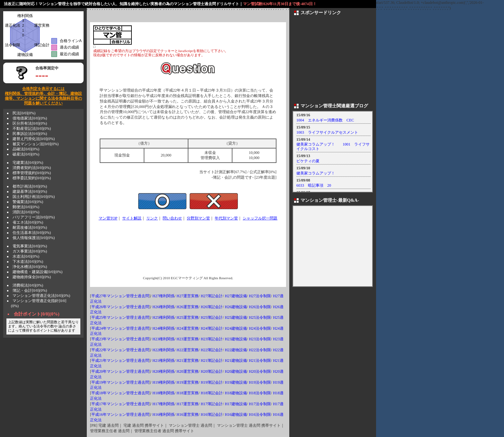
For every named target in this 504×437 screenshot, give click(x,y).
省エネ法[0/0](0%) (28, 222)
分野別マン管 (198, 218)
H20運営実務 (188, 371)
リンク (152, 218)
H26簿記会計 (212, 307)
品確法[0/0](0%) (26, 149)
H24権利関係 (163, 328)
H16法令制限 (260, 415)
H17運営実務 (188, 404)
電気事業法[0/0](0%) (30, 246)
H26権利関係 (163, 307)
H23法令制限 (260, 339)
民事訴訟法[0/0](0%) (30, 134)
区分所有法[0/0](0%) (30, 123)
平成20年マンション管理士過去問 (120, 371)
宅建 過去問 (108, 425)
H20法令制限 (260, 371)
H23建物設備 (236, 339)
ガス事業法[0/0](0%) (30, 251)
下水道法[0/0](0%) (28, 262)
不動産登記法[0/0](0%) (32, 129)
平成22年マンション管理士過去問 (120, 350)
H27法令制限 (260, 296)
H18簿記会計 (212, 393)
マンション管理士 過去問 (190, 425)
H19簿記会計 (212, 382)
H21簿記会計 (212, 361)
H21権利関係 (163, 361)
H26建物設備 (236, 307)
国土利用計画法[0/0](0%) (34, 197)
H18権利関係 (163, 393)
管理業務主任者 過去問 (110, 431)
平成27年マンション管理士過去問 (120, 296)
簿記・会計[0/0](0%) (30, 290)
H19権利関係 (163, 382)
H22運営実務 (188, 350)
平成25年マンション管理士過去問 (120, 317)
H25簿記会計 (212, 317)
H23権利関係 (163, 339)
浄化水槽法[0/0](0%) (30, 267)
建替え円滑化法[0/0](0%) (34, 139)
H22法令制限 (260, 350)
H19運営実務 (188, 382)
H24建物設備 (236, 328)
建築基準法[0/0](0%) (30, 192)
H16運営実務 (188, 415)
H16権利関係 (163, 415)
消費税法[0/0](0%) (28, 285)
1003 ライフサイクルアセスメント (327, 132)
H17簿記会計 (212, 404)
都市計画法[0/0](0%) (30, 186)
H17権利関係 (163, 404)
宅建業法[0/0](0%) (28, 163)
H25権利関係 (163, 317)
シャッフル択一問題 (260, 218)
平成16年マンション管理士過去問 (120, 415)
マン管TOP (108, 218)
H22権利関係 (163, 350)
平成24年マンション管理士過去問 (120, 328)
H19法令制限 (260, 382)
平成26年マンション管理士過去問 (120, 307)
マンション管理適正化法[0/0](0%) (41, 296)
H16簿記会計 (212, 415)
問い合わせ (172, 218)
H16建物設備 (236, 415)
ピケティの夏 (308, 161)
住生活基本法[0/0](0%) (32, 233)
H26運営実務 (188, 307)
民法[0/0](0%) (24, 113)
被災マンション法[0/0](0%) (36, 144)
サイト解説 (132, 218)
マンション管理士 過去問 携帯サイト (249, 425)
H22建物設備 (236, 350)
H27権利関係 (163, 296)
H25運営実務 (188, 317)
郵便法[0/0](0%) (26, 207)
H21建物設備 (236, 361)
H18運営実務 (188, 393)
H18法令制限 (260, 393)
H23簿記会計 (212, 339)
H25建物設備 (236, 317)
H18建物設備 (236, 393)
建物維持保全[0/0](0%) (32, 277)
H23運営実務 (188, 339)
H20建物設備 (236, 371)
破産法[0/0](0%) (26, 154)
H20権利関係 (163, 371)
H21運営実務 (188, 361)
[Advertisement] (208, 35)
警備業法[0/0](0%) (28, 202)
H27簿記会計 (212, 296)
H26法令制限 (260, 307)
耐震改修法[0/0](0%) (30, 227)
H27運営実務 (188, 296)
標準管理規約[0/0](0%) (32, 173)
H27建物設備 (236, 296)
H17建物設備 (236, 404)
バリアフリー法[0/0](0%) (34, 217)
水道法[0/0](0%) (26, 256)
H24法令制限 (260, 328)
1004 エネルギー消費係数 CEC (325, 120)
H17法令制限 (260, 404)
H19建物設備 (236, 382)
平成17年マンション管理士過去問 (120, 404)
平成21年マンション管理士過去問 (120, 361)
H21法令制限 (260, 361)
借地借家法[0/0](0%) (30, 118)
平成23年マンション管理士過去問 (120, 339)
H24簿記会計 (212, 328)
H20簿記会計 (212, 371)
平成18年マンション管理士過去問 (120, 393)
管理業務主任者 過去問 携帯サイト (164, 431)
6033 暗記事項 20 (314, 185)
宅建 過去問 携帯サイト (144, 425)
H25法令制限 (260, 317)
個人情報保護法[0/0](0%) (34, 238)
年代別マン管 (226, 218)
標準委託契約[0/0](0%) (32, 178)
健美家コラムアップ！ (316, 173)
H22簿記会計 (212, 350)
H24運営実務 (188, 328)
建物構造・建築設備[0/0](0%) (37, 272)
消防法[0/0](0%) (26, 212)
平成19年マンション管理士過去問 (120, 382)
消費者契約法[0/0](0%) (32, 168)
